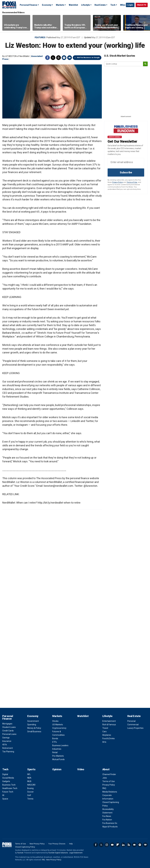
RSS (129, 845)
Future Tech (8, 792)
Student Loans (9, 727)
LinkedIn (123, 845)
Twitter (53, 58)
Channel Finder (109, 774)
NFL (29, 774)
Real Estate (100, 5)
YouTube (112, 845)
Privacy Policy (118, 182)
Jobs (105, 778)
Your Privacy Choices (57, 844)
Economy (47, 5)
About (106, 769)
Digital (5, 774)
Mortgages (7, 724)
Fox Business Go (110, 823)
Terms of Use (132, 182)
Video (81, 769)
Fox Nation (107, 820)
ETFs (55, 742)
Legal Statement (76, 853)
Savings (6, 738)
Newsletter (134, 845)
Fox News (107, 816)
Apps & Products (110, 827)
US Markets (58, 725)
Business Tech (9, 785)
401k (5, 745)
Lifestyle (86, 5)
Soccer (30, 792)
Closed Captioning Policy (25, 847)
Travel (105, 728)
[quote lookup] (124, 64)
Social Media (8, 778)
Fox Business (9, 5)
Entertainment (109, 721)
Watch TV (142, 5)
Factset (20, 853)
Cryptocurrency (59, 728)
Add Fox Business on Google (88, 58)
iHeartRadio (145, 845)
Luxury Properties (135, 728)
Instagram (107, 845)
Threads (59, 58)
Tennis (30, 799)
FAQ (104, 788)
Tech (113, 5)
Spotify (140, 845)
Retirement (8, 748)
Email (70, 58)
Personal (131, 721)
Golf (29, 795)
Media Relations (110, 792)
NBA (29, 778)
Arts (104, 742)
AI (3, 795)
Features (40, 37)
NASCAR (31, 785)
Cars (104, 732)
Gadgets (6, 781)
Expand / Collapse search (123, 5)
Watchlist (73, 5)
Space (5, 799)
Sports (31, 769)
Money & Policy (34, 728)
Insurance (7, 741)
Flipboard (118, 845)
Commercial (133, 725)
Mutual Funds (58, 759)
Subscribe (126, 172)
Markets (60, 5)
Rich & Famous (109, 725)
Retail (55, 752)
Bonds (55, 738)
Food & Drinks (109, 738)
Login (130, 5)
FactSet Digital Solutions (58, 853)
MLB (29, 781)
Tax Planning (8, 752)
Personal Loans (9, 734)
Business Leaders (60, 745)
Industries (57, 749)
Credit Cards (8, 731)
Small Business (34, 732)
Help (71, 844)
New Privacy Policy (37, 844)
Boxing (30, 788)
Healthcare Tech (10, 788)
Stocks (55, 721)
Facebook (47, 58)
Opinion (57, 769)
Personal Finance (29, 5)
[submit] (145, 64)
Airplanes (107, 735)
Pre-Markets (58, 756)
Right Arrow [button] (145, 23)
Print (64, 58)
